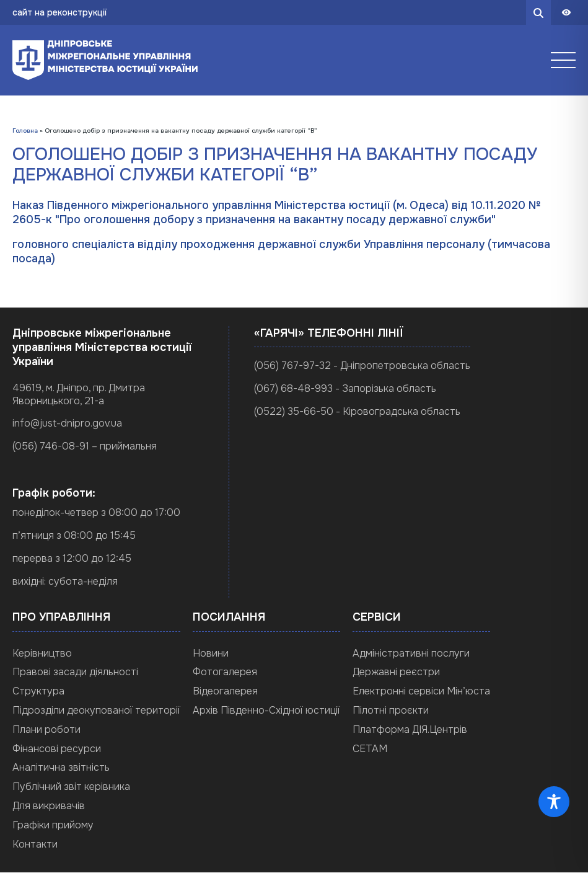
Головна (25, 131)
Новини (211, 653)
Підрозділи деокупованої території (96, 710)
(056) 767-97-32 (292, 366)
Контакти (35, 844)
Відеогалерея (225, 691)
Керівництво (42, 653)
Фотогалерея (225, 672)
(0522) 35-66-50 (294, 411)
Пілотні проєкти (391, 710)
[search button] (538, 12)
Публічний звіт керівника (71, 787)
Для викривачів (49, 806)
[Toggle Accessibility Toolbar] (554, 802)
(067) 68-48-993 (293, 388)
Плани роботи (46, 729)
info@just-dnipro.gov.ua (67, 424)
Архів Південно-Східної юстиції (266, 710)
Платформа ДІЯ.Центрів (410, 729)
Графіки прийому (53, 825)
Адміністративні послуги (411, 653)
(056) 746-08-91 (51, 446)
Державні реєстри (396, 672)
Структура (38, 691)
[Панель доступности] (566, 12)
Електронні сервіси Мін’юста (421, 691)
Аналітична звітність (61, 768)
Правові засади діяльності (75, 672)
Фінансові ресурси (57, 749)
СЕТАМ (370, 749)
